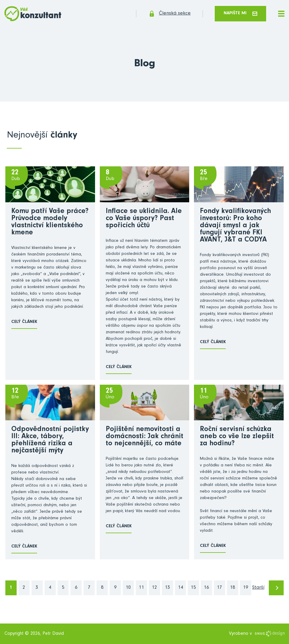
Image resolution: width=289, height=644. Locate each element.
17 (219, 588)
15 (193, 588)
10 (128, 588)
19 (246, 588)
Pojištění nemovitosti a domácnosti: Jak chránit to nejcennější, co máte (144, 437)
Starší (258, 588)
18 (233, 588)
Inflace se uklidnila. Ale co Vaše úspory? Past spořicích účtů (144, 219)
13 (168, 588)
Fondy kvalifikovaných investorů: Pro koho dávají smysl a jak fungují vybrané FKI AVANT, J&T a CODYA (235, 226)
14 (181, 588)
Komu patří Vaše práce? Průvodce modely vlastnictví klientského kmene (50, 222)
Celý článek (24, 322)
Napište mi (240, 14)
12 (154, 588)
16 (206, 588)
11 (141, 588)
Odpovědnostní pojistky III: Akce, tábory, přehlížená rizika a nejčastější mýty (50, 441)
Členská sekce (169, 14)
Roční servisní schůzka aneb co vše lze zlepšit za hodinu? (237, 437)
